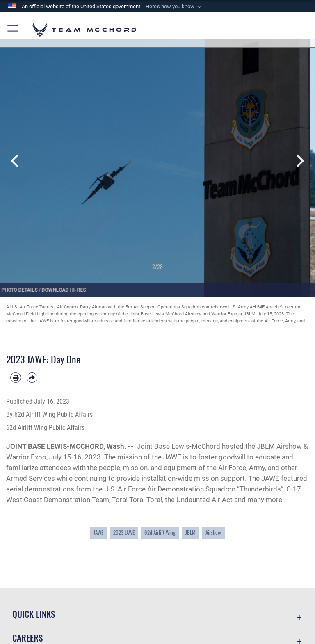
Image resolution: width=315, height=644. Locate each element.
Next (299, 161)
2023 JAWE (124, 533)
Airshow (213, 533)
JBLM (191, 533)
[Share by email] (32, 378)
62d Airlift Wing (160, 533)
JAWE (98, 533)
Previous (16, 161)
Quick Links (34, 614)
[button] (174, 7)
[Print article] (16, 378)
